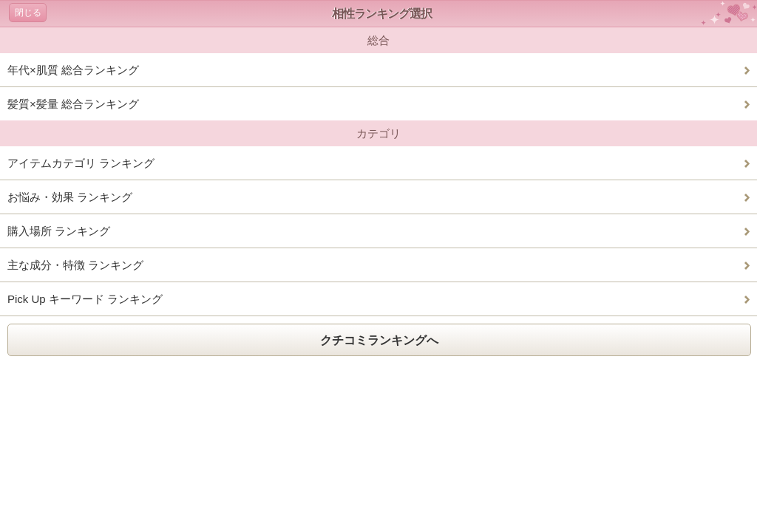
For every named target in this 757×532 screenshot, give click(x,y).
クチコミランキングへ (379, 340)
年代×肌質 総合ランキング (73, 70)
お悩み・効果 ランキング (70, 197)
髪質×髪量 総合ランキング (73, 104)
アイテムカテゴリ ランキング (81, 163)
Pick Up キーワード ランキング (85, 299)
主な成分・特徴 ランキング (75, 265)
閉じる (28, 13)
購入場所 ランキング (59, 231)
